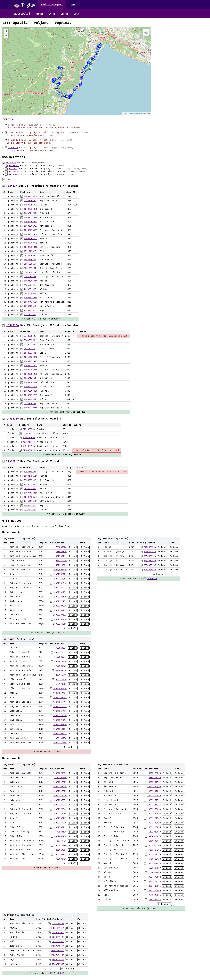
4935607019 (30, 285)
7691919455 (29, 442)
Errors (64, 14)
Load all (71, 628)
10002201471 (31, 378)
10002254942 (31, 366)
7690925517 (30, 306)
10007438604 (31, 302)
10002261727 (31, 226)
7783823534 (30, 315)
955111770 (29, 349)
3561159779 (30, 272)
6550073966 (29, 446)
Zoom (86, 547)
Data (76, 14)
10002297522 (31, 205)
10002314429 (31, 217)
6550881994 (29, 438)
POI (73, 5)
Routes (39, 14)
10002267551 (31, 222)
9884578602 (30, 293)
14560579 (13, 125)
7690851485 (30, 289)
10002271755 (31, 387)
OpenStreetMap (136, 114)
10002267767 (31, 239)
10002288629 (31, 382)
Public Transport (52, 5)
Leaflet (125, 114)
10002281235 (31, 374)
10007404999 (154, 891)
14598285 (13, 140)
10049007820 (31, 357)
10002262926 (31, 209)
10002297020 (31, 391)
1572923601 (30, 353)
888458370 (29, 340)
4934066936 (30, 255)
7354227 (13, 169)
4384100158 (30, 404)
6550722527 (29, 433)
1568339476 (30, 260)
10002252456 (31, 234)
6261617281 (30, 268)
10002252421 (31, 361)
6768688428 (30, 277)
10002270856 (31, 196)
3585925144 (30, 264)
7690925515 (30, 310)
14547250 (13, 132)
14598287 (13, 148)
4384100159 (30, 201)
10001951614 (31, 281)
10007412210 (31, 298)
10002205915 (31, 247)
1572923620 (30, 251)
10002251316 (31, 370)
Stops (52, 14)
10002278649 (31, 230)
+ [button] (6, 31)
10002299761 (31, 395)
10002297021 (31, 213)
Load (8, 180)
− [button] (6, 36)
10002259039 (31, 243)
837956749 (29, 344)
